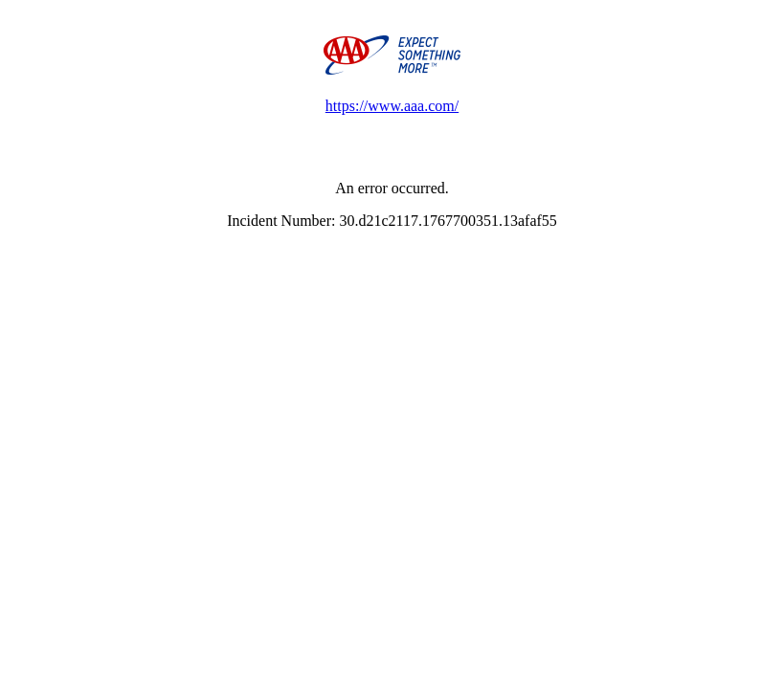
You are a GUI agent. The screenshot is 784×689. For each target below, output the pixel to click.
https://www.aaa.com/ (392, 106)
